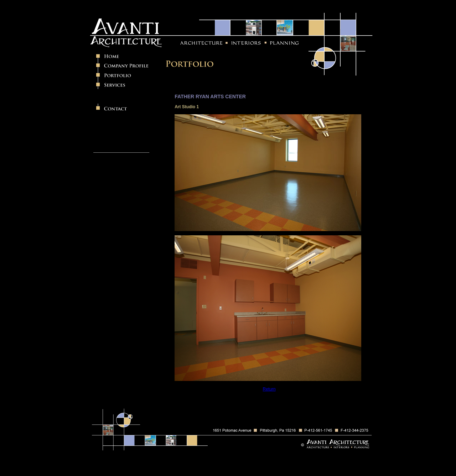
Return (269, 389)
